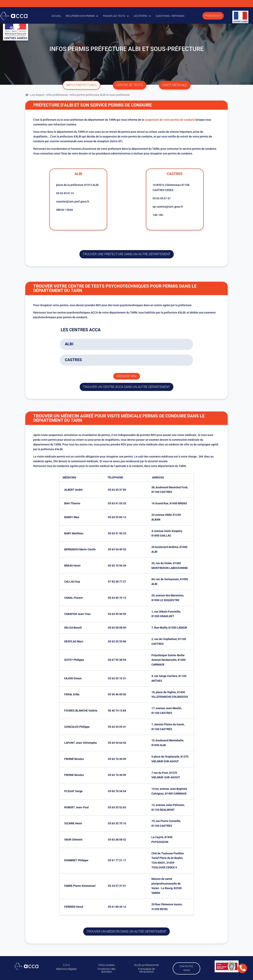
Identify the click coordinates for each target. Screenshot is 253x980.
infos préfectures (81, 85)
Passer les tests (114, 16)
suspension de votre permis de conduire (170, 120)
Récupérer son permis (80, 16)
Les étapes (141, 16)
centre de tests (130, 85)
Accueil (56, 16)
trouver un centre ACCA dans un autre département (126, 387)
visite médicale (175, 85)
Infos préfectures (57, 95)
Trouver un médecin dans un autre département (126, 932)
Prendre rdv (127, 376)
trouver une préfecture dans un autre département (127, 254)
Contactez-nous (187, 968)
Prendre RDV (213, 16)
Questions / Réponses (170, 16)
